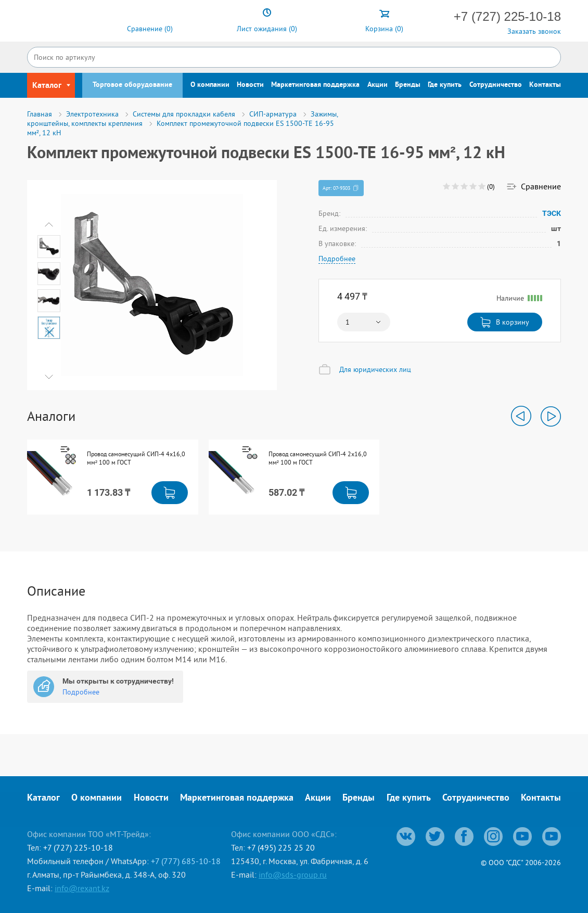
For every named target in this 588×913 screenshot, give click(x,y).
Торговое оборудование (132, 85)
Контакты (545, 85)
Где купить (445, 85)
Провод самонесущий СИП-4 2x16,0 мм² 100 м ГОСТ (318, 458)
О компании (210, 85)
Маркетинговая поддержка (315, 85)
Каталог (43, 798)
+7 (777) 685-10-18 (186, 861)
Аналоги (51, 416)
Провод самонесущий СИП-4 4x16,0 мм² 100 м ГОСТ (136, 458)
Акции (378, 85)
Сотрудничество (496, 85)
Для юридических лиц (375, 369)
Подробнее (337, 259)
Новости (250, 85)
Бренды (408, 85)
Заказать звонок (534, 31)
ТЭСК (552, 213)
